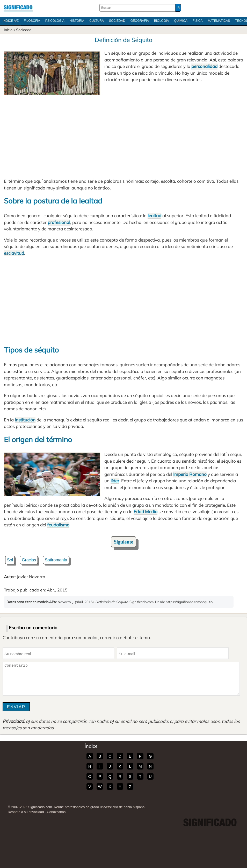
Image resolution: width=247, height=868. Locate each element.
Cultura (97, 21)
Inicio (8, 30)
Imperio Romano (190, 474)
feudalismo (58, 525)
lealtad (154, 216)
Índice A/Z (11, 21)
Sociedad (117, 21)
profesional (59, 222)
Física (198, 21)
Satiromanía (56, 560)
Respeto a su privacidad (26, 812)
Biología (161, 21)
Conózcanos (56, 812)
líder (115, 481)
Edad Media (146, 511)
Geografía (140, 21)
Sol (10, 560)
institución (25, 420)
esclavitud (14, 253)
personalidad (204, 66)
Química (181, 21)
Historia (77, 21)
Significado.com (18, 8)
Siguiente (124, 542)
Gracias (29, 560)
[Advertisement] (124, 134)
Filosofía (32, 21)
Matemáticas (219, 21)
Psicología (55, 21)
